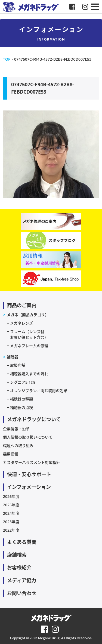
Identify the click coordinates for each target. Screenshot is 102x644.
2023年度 (11, 522)
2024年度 (11, 513)
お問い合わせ (22, 593)
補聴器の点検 (21, 407)
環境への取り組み (18, 446)
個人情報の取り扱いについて (28, 437)
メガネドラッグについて (34, 419)
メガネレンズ (21, 323)
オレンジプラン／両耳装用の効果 (39, 391)
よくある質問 (22, 542)
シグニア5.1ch (23, 382)
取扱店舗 (18, 365)
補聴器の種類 (21, 399)
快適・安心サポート (29, 474)
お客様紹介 (19, 568)
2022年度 (11, 530)
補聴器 (13, 357)
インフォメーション (29, 487)
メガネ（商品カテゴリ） (28, 315)
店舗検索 (17, 555)
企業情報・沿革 (16, 429)
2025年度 (11, 505)
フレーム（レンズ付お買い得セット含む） (29, 334)
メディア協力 (22, 580)
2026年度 (11, 496)
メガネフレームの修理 (29, 346)
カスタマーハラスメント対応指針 (32, 462)
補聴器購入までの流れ (29, 374)
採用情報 (11, 454)
